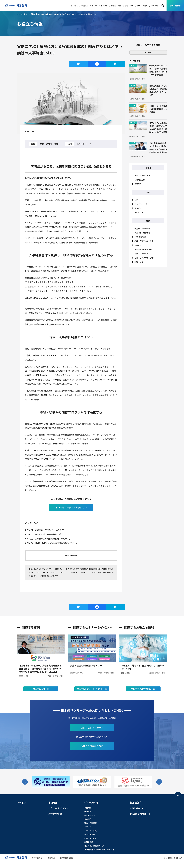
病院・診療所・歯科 (142, 175)
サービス (74, 6)
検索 (163, 6)
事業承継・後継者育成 (143, 249)
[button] (159, 788)
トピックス (139, 212)
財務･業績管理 (140, 237)
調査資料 (138, 208)
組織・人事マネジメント (144, 241)
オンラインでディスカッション (71, 507)
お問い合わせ (175, 6)
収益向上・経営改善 (142, 233)
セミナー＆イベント (100, 6)
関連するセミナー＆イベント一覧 (92, 695)
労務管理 (138, 245)
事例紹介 (85, 6)
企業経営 (138, 184)
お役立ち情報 (116, 6)
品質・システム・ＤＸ (143, 254)
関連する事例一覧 (41, 695)
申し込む (148, 52)
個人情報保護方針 (67, 864)
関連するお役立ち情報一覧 (143, 695)
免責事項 (51, 864)
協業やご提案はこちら (92, 752)
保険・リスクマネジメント (145, 258)
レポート (138, 200)
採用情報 (155, 6)
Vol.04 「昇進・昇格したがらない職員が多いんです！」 (53, 543)
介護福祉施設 (140, 180)
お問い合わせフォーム (92, 734)
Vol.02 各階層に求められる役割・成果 (45, 534)
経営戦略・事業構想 (142, 229)
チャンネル (129, 6)
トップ (20, 14)
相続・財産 (139, 262)
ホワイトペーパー (141, 204)
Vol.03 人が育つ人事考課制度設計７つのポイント (50, 539)
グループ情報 (142, 6)
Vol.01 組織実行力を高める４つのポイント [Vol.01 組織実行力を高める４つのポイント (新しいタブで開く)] (47, 530)
